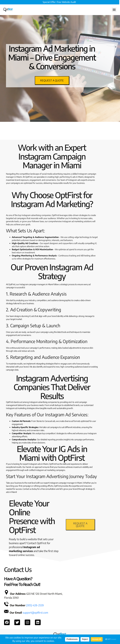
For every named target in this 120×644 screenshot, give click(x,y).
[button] (114, 10)
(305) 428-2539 (35, 605)
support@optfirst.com (35, 612)
